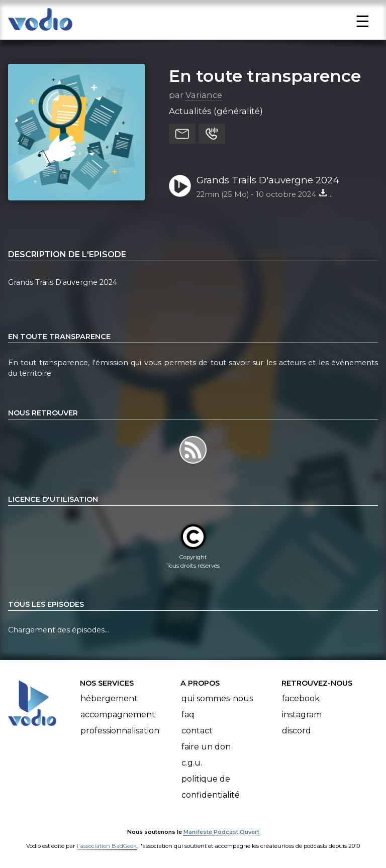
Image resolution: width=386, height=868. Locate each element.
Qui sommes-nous (217, 698)
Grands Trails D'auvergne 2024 (268, 180)
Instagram (302, 715)
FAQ (188, 715)
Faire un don (206, 747)
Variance (204, 95)
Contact (197, 731)
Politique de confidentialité (211, 787)
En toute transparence (265, 76)
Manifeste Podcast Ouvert (221, 832)
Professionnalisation (120, 731)
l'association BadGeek (107, 846)
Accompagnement (118, 715)
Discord (297, 731)
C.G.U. (192, 763)
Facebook (301, 698)
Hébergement (109, 698)
